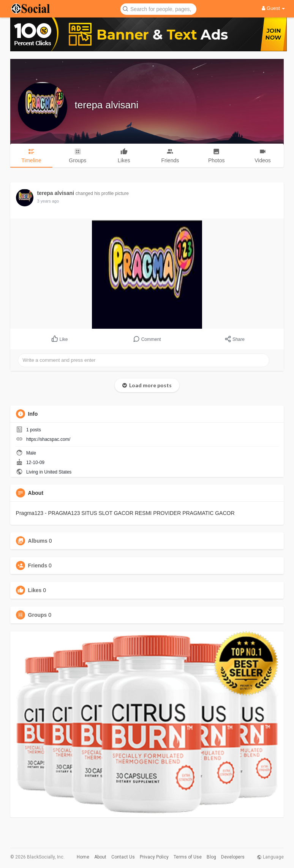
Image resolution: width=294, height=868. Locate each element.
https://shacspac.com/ (48, 439)
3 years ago (48, 201)
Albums (38, 541)
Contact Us (123, 857)
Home (83, 857)
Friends (38, 565)
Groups (38, 615)
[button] (158, 9)
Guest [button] (273, 8)
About (100, 857)
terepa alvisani (107, 105)
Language (270, 857)
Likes (35, 590)
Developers (233, 857)
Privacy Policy (154, 857)
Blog (211, 857)
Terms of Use (188, 857)
